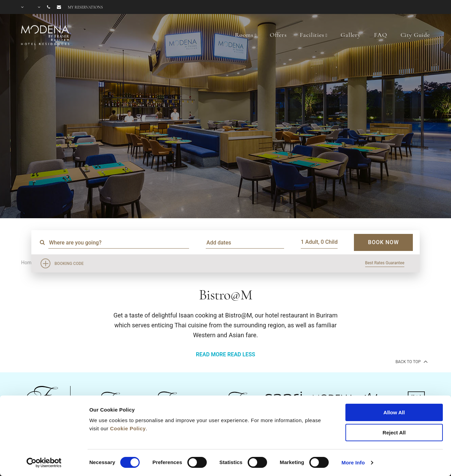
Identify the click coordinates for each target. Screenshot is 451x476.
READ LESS (241, 354)
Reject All (394, 433)
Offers (278, 35)
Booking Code (69, 264)
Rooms (244, 35)
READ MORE (211, 354)
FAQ (381, 35)
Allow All (394, 412)
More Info (353, 463)
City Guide (415, 35)
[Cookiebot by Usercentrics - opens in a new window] (44, 463)
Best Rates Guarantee (385, 263)
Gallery (351, 35)
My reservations (85, 7)
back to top (411, 361)
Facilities (312, 35)
